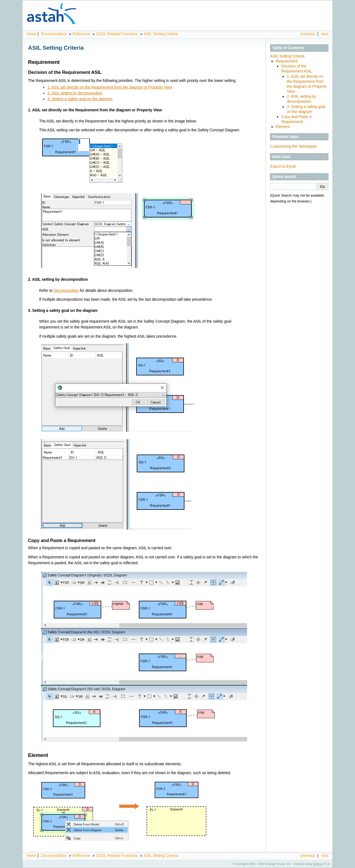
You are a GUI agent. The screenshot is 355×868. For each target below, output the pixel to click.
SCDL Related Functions (117, 34)
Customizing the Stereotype (293, 146)
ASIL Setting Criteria (161, 34)
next (325, 34)
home (31, 34)
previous (308, 34)
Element (283, 127)
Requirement (287, 61)
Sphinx (317, 864)
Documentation (54, 34)
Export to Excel (283, 166)
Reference (81, 34)
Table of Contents (288, 48)
